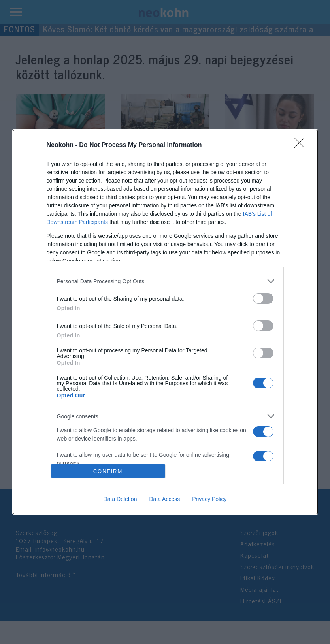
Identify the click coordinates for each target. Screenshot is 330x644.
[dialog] (165, 322)
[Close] (302, 145)
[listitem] (165, 281)
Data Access (164, 499)
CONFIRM (108, 471)
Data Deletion (120, 499)
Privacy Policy (209, 499)
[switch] (263, 298)
